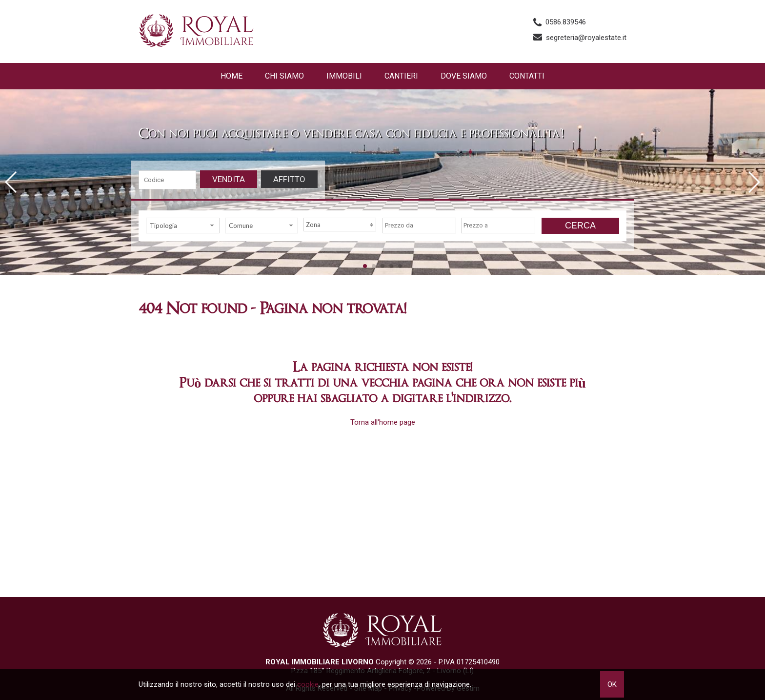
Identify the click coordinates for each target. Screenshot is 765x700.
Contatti (527, 76)
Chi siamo (284, 76)
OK (612, 684)
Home (232, 76)
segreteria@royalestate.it (586, 38)
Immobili (344, 76)
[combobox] (183, 226)
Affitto (289, 179)
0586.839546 (566, 22)
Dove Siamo (464, 76)
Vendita (229, 179)
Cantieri (401, 76)
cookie (308, 684)
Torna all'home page (383, 422)
